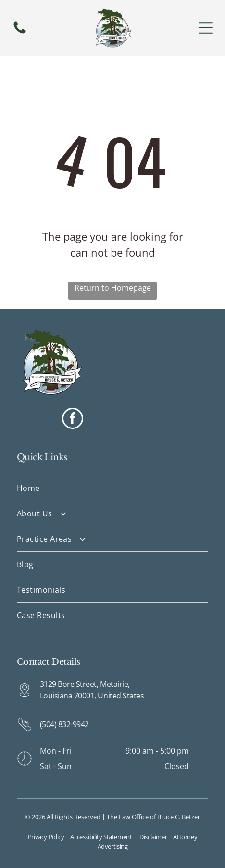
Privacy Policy (46, 837)
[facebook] (73, 420)
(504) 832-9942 (64, 724)
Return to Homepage (113, 288)
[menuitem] (113, 488)
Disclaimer (153, 837)
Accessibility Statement (101, 837)
